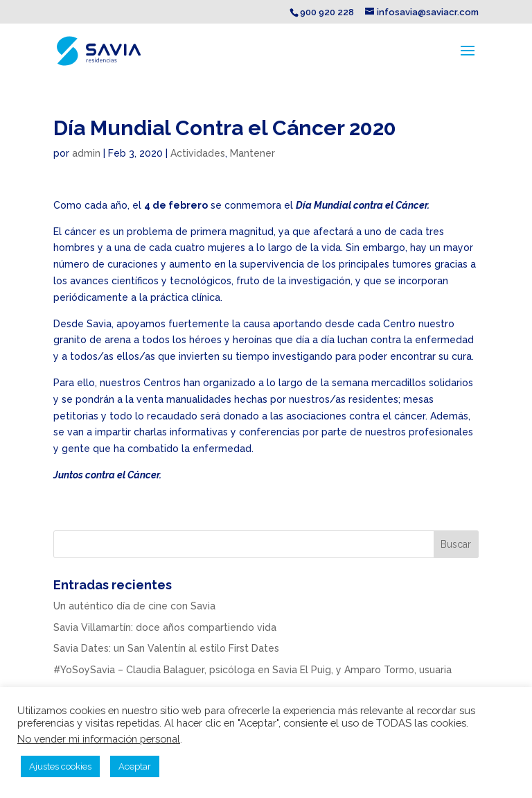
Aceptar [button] (135, 766)
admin (86, 153)
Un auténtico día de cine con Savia (134, 606)
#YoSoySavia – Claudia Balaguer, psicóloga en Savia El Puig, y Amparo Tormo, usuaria (252, 670)
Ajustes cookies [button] (60, 766)
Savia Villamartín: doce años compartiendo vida (165, 627)
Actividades (198, 153)
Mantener (252, 153)
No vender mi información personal (99, 739)
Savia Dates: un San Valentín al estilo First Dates (166, 648)
